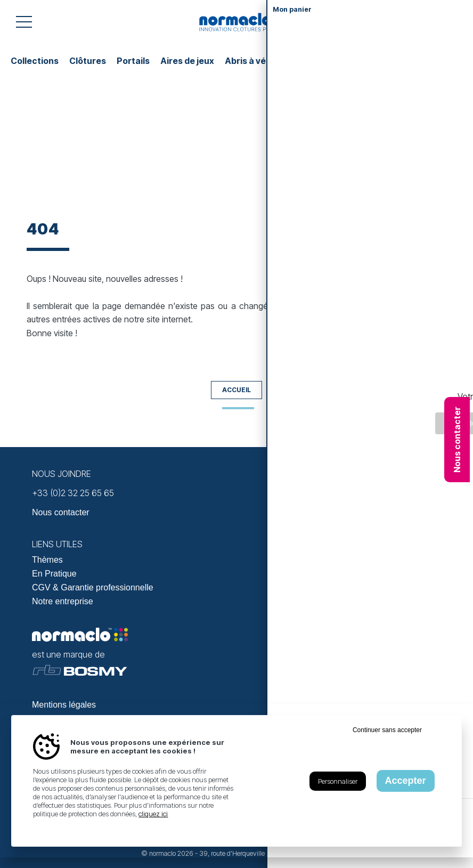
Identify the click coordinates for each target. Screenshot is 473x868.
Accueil (237, 390)
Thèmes (47, 560)
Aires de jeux (187, 61)
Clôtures (88, 61)
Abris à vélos (251, 61)
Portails (133, 61)
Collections (35, 61)
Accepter (406, 781)
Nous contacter (457, 440)
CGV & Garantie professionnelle (93, 587)
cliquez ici (153, 814)
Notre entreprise (63, 601)
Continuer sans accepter (387, 730)
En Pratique (54, 574)
